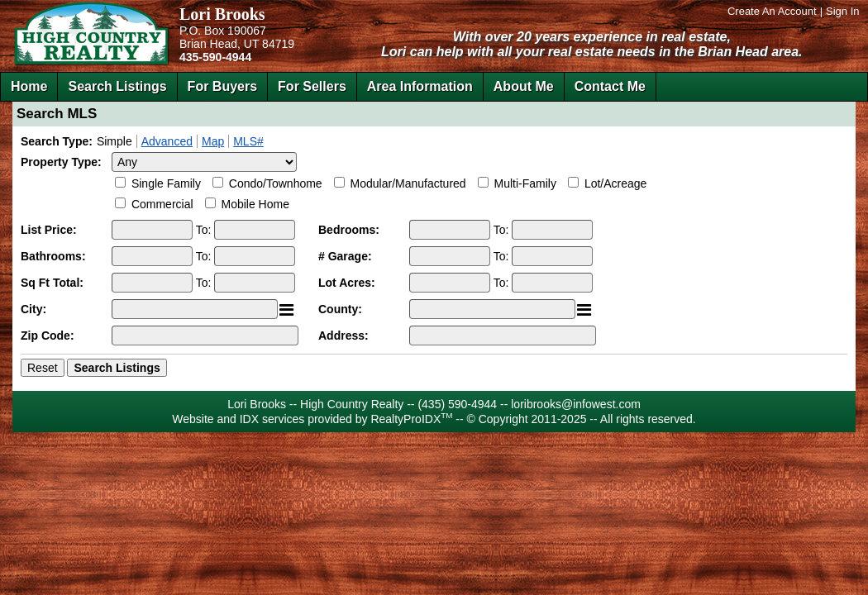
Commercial (162, 204)
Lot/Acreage (616, 183)
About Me (524, 86)
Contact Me (610, 86)
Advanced (167, 141)
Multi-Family (525, 183)
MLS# (248, 141)
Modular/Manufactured (408, 183)
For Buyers (222, 86)
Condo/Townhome (276, 183)
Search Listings (117, 86)
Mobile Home (255, 204)
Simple (114, 141)
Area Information (420, 86)
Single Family (166, 183)
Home (29, 86)
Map (213, 141)
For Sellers (312, 86)
